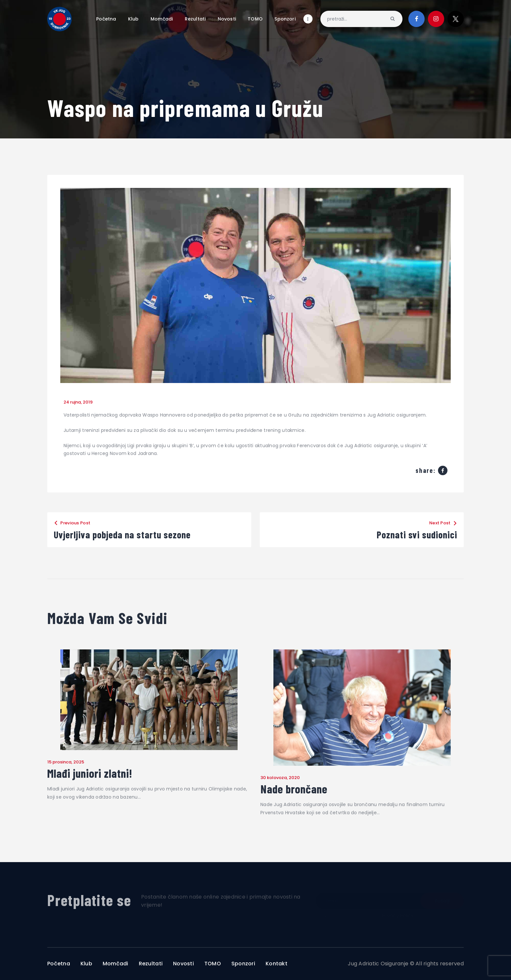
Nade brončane (294, 789)
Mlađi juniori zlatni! (90, 773)
